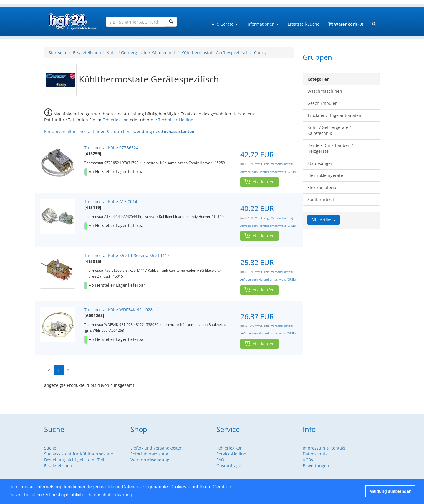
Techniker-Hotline (176, 120)
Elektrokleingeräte (325, 175)
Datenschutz (315, 454)
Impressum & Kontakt (324, 448)
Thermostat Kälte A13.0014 (111, 202)
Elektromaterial (322, 187)
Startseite (58, 53)
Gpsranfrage (229, 466)
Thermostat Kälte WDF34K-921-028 (118, 310)
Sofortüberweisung (149, 454)
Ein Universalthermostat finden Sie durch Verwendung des (119, 131)
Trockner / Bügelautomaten (334, 115)
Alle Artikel (324, 220)
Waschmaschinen (325, 91)
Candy (260, 53)
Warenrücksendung (150, 460)
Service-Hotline (231, 454)
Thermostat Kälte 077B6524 (111, 148)
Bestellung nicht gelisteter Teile (75, 460)
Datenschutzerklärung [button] (109, 495)
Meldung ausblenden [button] (391, 491)
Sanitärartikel (321, 199)
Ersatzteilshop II (60, 466)
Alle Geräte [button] (225, 24)
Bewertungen (316, 466)
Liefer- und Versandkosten (156, 448)
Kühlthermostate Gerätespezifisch (215, 53)
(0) (346, 24)
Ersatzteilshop (87, 53)
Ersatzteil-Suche (304, 24)
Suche (50, 448)
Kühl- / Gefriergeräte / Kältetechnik (141, 53)
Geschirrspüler (322, 103)
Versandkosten (282, 164)
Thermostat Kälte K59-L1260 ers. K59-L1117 (127, 255)
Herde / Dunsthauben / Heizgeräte (330, 148)
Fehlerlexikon (116, 120)
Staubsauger (320, 163)
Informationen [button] (263, 24)
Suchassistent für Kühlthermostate (79, 454)
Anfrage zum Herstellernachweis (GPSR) (268, 172)
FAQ (220, 460)
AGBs (308, 460)
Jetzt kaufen (259, 182)
